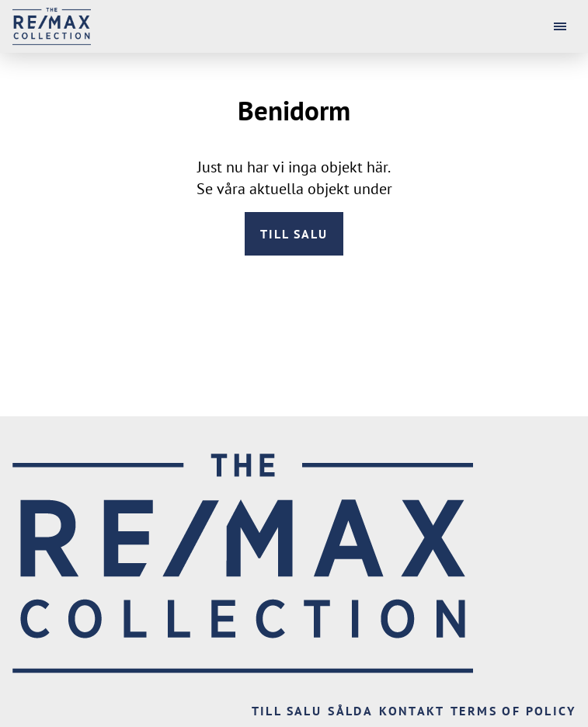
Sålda (350, 711)
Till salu (294, 234)
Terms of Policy (513, 711)
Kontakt (412, 711)
